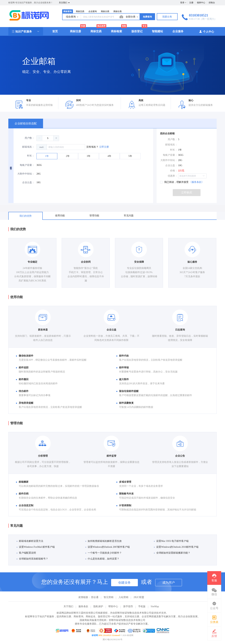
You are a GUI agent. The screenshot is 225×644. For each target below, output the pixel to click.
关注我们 (64, 3)
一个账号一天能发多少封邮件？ (103, 553)
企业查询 (93, 11)
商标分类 (105, 11)
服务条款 (83, 606)
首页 (55, 31)
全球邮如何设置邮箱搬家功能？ (172, 553)
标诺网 (95, 635)
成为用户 (169, 583)
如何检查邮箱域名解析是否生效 (103, 541)
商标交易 (80, 11)
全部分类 (132, 17)
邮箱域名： (28, 147)
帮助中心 (113, 606)
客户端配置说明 (26, 553)
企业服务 (178, 31)
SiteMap (155, 606)
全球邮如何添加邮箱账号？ (32, 559)
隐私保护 (98, 606)
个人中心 (207, 31)
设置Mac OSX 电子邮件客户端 (171, 541)
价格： (174, 171)
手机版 (142, 606)
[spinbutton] (48, 138)
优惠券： (173, 176)
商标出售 (118, 11)
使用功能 (60, 216)
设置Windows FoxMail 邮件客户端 (36, 547)
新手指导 (128, 606)
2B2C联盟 (139, 597)
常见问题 (129, 216)
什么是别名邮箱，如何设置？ (102, 559)
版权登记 (137, 31)
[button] (39, 138)
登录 (182, 3)
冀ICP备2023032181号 (113, 639)
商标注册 (76, 31)
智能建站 (157, 31)
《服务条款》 (197, 182)
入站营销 (123, 597)
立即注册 (104, 147)
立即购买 (187, 192)
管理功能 (94, 216)
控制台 (212, 3)
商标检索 (116, 31)
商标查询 (68, 11)
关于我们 (68, 606)
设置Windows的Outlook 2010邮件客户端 (176, 547)
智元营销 (109, 597)
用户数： (30, 138)
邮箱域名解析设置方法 (30, 541)
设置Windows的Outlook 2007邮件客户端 (108, 547)
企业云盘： (28, 182)
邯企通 (95, 597)
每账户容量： (27, 165)
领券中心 (201, 3)
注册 (191, 3)
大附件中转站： (26, 174)
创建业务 (124, 583)
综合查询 (72, 17)
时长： (31, 156)
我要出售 (167, 17)
